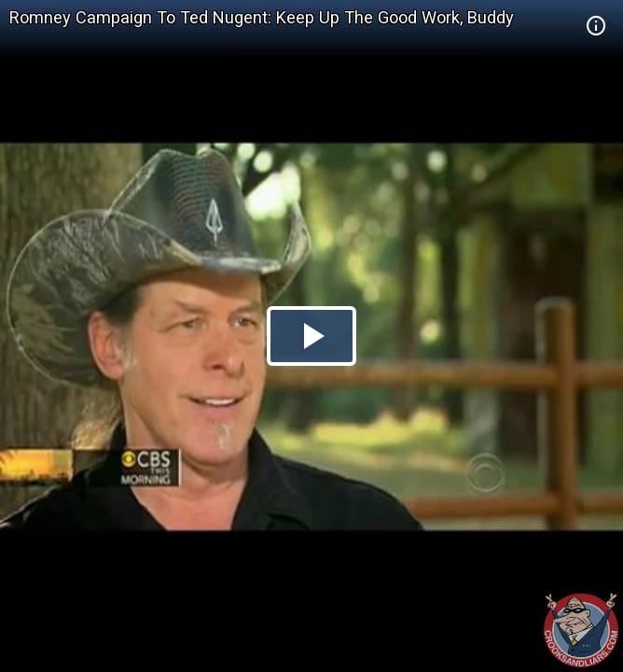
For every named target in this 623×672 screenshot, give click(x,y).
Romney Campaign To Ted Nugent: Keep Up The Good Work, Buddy (262, 17)
